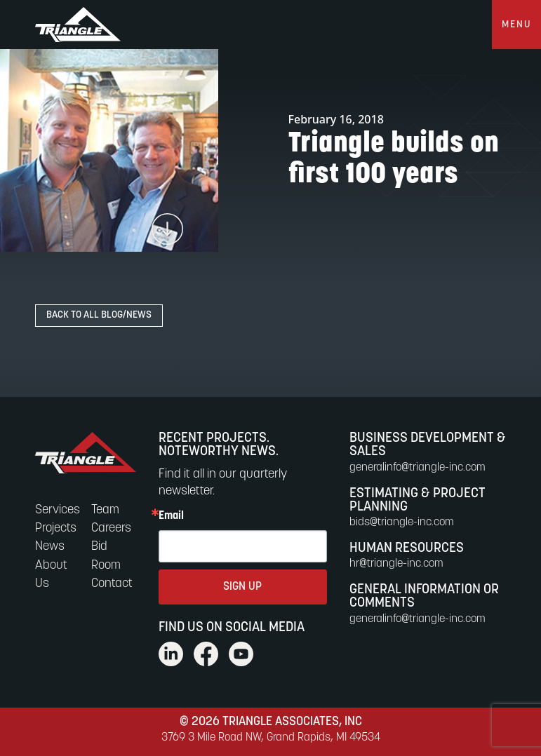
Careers (111, 528)
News (50, 547)
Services (58, 510)
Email (171, 516)
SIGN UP (242, 587)
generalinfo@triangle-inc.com (418, 468)
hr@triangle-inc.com (396, 564)
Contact (112, 584)
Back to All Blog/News (99, 315)
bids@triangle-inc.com (402, 522)
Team (105, 510)
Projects (56, 528)
